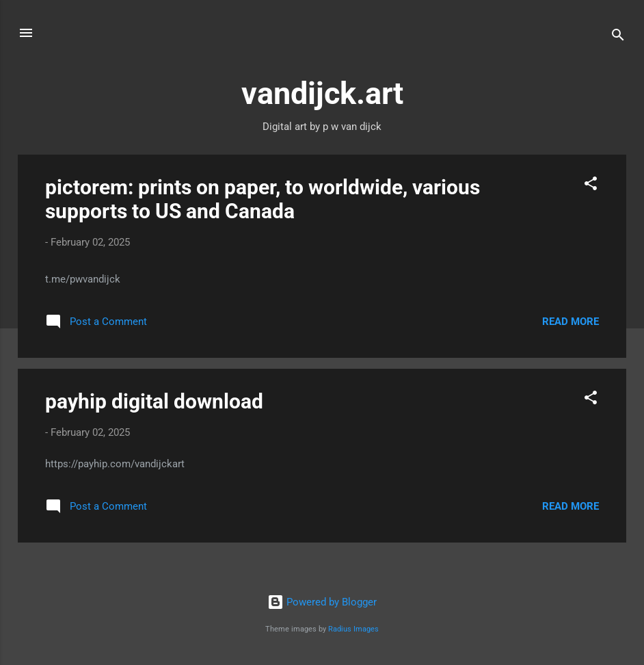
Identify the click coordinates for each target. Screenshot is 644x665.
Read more (571, 322)
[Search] (618, 37)
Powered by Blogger (322, 602)
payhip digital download (154, 401)
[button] (591, 186)
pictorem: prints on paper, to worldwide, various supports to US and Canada (263, 199)
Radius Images (353, 629)
